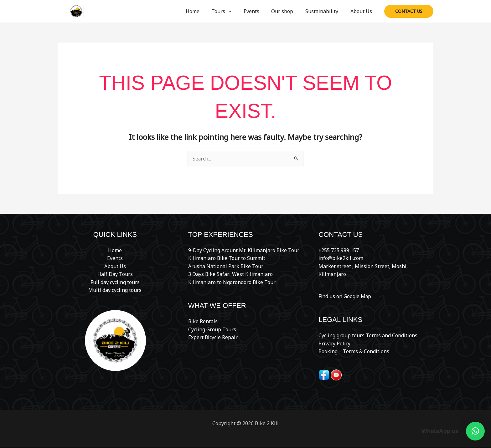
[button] (238, 11)
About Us (362, 11)
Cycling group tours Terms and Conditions (368, 336)
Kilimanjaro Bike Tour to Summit (227, 258)
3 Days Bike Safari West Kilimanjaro (231, 274)
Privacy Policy (334, 344)
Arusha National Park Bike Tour (226, 266)
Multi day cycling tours (115, 290)
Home (204, 11)
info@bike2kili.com (341, 258)
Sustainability (325, 11)
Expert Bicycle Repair (213, 338)
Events (259, 11)
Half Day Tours (115, 274)
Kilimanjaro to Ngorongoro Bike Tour (232, 283)
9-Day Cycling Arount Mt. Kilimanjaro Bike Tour (244, 250)
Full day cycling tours (115, 283)
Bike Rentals (203, 322)
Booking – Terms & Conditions (354, 352)
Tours (231, 11)
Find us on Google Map (345, 296)
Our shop (287, 11)
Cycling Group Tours (212, 330)
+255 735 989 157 (339, 250)
